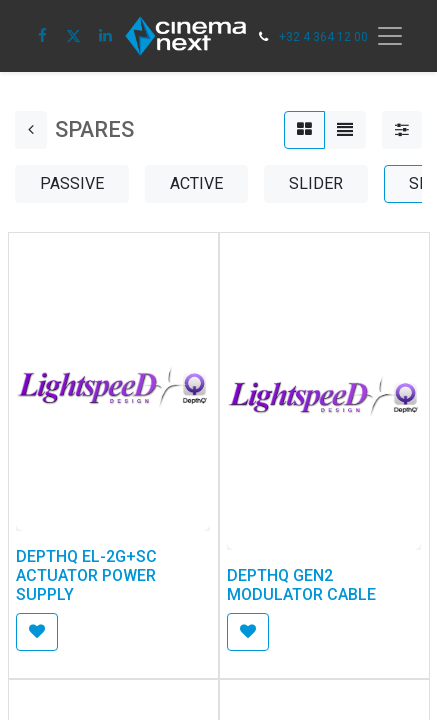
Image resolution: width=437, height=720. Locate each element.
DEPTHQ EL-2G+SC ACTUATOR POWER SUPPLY (86, 575)
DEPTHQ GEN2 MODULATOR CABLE (301, 585)
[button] (37, 632)
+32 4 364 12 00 (323, 37)
